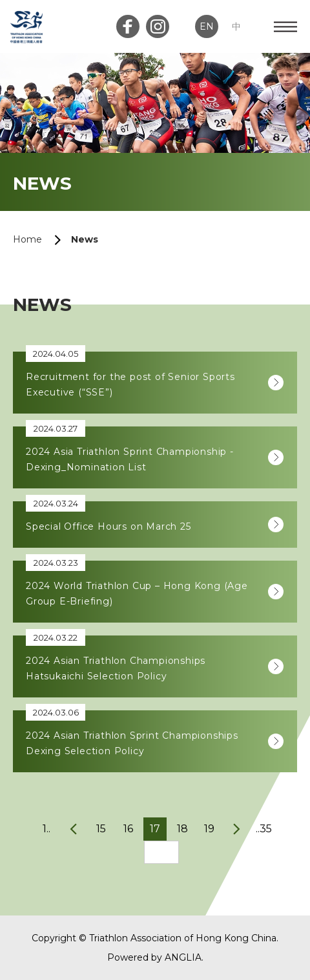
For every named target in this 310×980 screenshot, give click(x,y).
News (85, 239)
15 (101, 829)
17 (155, 829)
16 (128, 829)
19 (209, 829)
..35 (264, 829)
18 (182, 829)
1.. (46, 829)
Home (27, 239)
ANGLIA (183, 957)
